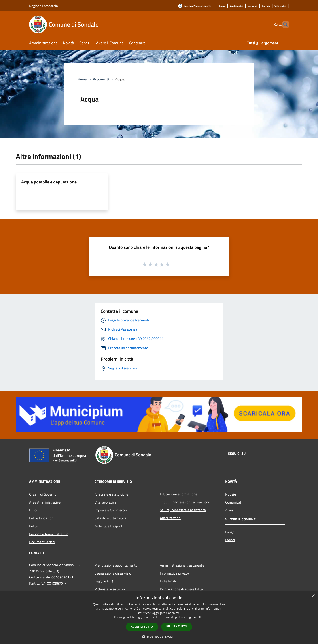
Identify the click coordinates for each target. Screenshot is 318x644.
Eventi (230, 540)
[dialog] (159, 618)
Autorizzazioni (171, 518)
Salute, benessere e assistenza (183, 510)
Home (82, 79)
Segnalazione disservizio (113, 573)
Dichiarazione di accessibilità (181, 589)
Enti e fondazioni (42, 518)
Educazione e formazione (179, 494)
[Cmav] (222, 6)
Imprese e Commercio (111, 510)
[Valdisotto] (280, 6)
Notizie (231, 494)
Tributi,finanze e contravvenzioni (185, 502)
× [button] (313, 596)
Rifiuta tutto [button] (177, 626)
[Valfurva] (253, 6)
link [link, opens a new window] (202, 617)
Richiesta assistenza (110, 589)
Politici (34, 526)
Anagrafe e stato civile (111, 494)
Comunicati (234, 502)
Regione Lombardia (44, 6)
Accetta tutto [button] (142, 627)
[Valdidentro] (237, 6)
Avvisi (230, 510)
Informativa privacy (174, 573)
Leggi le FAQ (104, 581)
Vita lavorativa (105, 502)
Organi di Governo (43, 494)
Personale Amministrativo (49, 534)
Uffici (33, 510)
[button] (159, 637)
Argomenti (101, 79)
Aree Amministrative (45, 502)
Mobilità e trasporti (109, 526)
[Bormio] (266, 6)
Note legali (168, 581)
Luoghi (230, 532)
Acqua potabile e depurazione (49, 182)
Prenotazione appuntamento (116, 565)
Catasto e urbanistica (110, 518)
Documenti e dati (42, 542)
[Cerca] (284, 24)
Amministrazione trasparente (182, 565)
